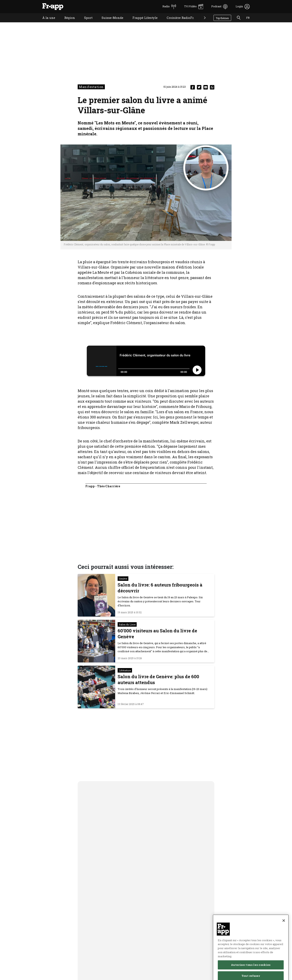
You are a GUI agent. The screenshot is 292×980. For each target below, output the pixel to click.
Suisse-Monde (109, 23)
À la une (46, 23)
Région (67, 23)
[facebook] (193, 87)
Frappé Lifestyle (142, 23)
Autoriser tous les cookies (251, 972)
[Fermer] (284, 928)
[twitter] (199, 87)
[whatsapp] (212, 87)
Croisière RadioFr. (177, 23)
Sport (85, 23)
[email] (206, 87)
